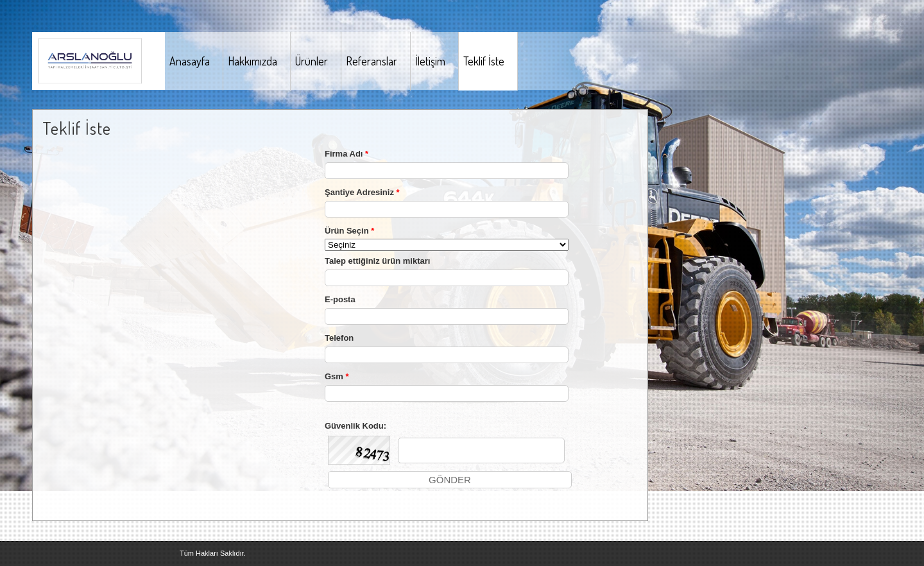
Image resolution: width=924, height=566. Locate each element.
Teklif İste (484, 61)
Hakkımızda (252, 61)
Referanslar (372, 61)
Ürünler (312, 61)
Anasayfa (190, 61)
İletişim (430, 61)
